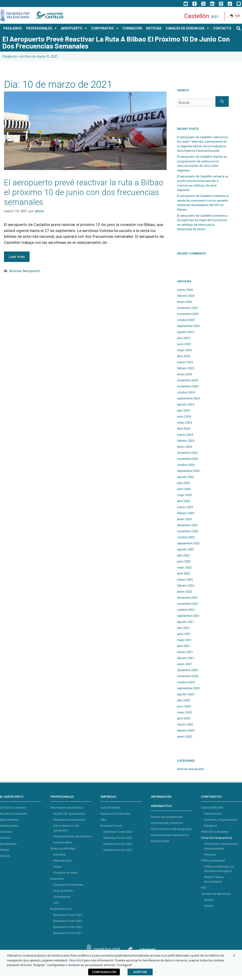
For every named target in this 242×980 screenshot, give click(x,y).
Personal (210, 854)
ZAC (56, 903)
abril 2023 (184, 501)
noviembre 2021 (188, 604)
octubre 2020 (186, 682)
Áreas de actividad (63, 848)
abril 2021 (184, 646)
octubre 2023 (186, 465)
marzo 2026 (185, 290)
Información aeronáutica (67, 808)
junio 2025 (184, 344)
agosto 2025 (186, 332)
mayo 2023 (184, 495)
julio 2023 (183, 483)
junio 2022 (184, 561)
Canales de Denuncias (187, 28)
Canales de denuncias (216, 894)
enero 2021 (185, 664)
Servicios (6, 832)
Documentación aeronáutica (72, 836)
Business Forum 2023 (68, 921)
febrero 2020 (186, 730)
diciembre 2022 (187, 525)
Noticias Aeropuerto (25, 271)
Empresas (57, 879)
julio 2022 (183, 555)
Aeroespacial (62, 861)
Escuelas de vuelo (65, 873)
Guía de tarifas (63, 891)
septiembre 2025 (188, 326)
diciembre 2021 (187, 598)
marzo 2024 (185, 435)
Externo (209, 906)
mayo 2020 (184, 712)
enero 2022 (185, 592)
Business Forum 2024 (68, 915)
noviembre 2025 (188, 314)
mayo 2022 (184, 567)
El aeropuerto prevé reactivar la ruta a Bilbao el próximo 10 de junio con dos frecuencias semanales (84, 192)
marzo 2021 (185, 652)
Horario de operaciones (69, 814)
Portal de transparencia (217, 838)
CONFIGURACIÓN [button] (104, 972)
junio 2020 (184, 706)
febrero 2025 (186, 368)
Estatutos (210, 826)
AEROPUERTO (74, 28)
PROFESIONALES (41, 28)
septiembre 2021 (188, 616)
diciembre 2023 (187, 453)
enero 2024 (185, 447)
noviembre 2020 (188, 676)
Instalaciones (9, 826)
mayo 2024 (184, 423)
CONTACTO (222, 28)
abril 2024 (184, 429)
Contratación (62, 897)
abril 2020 (184, 718)
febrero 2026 (186, 296)
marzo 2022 (185, 580)
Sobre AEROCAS (212, 808)
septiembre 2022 (188, 543)
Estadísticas (8, 844)
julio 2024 (183, 410)
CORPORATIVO (105, 28)
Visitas (5, 850)
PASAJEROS (13, 28)
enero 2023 (185, 519)
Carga (57, 867)
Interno (209, 900)
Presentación (213, 814)
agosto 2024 (186, 404)
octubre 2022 (186, 537)
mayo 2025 (184, 350)
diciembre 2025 (187, 308)
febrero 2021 (186, 658)
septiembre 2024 (188, 398)
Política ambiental (213, 861)
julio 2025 (183, 338)
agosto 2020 (186, 694)
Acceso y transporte (14, 814)
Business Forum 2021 (68, 933)
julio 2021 (183, 628)
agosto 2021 (186, 622)
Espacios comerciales (68, 885)
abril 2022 (184, 573)
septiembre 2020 (188, 688)
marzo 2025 (185, 362)
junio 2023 (184, 489)
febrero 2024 (186, 441)
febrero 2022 (186, 586)
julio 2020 (183, 700)
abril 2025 (184, 356)
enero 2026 (185, 302)
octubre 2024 (186, 392)
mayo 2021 (184, 640)
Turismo (5, 838)
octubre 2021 (186, 610)
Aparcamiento (10, 820)
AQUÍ (80, 960)
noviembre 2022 (188, 531)
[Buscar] (222, 101)
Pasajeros (10, 56)
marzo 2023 (185, 507)
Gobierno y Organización (221, 820)
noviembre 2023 (188, 459)
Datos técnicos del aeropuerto (171, 829)
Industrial (59, 854)
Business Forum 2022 (68, 927)
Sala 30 (5, 856)
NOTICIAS (154, 28)
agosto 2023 (186, 477)
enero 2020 (185, 737)
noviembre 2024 (188, 386)
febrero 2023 (186, 513)
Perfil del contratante (215, 832)
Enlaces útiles (62, 842)
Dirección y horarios (13, 808)
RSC (204, 888)
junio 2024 (184, 416)
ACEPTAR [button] (140, 972)
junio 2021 (184, 634)
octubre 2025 (186, 320)
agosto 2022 (186, 549)
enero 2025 (185, 374)
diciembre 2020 (187, 670)
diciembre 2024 (187, 380)
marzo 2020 (185, 724)
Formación (132, 28)
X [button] (234, 955)
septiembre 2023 (188, 471)
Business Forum (61, 909)
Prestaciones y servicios (69, 820)
